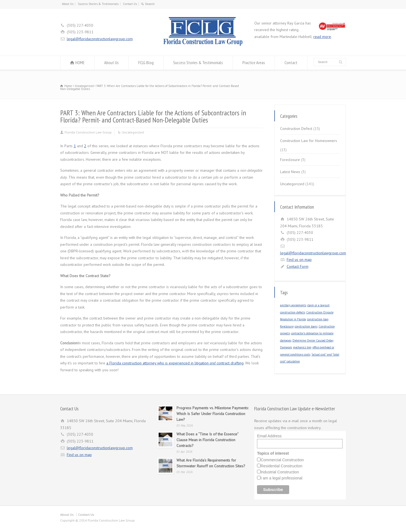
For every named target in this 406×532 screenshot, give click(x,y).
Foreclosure (290, 160)
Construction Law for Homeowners (309, 141)
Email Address (269, 436)
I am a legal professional (281, 478)
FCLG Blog (146, 62)
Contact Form (298, 266)
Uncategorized (133, 132)
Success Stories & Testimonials (98, 4)
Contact (291, 62)
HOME (80, 62)
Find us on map (299, 260)
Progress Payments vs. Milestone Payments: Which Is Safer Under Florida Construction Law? (212, 414)
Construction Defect (296, 129)
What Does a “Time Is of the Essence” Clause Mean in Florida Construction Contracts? (207, 440)
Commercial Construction (282, 460)
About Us (68, 4)
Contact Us (130, 4)
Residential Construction (281, 466)
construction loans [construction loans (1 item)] (306, 326)
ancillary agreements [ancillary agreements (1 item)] (293, 305)
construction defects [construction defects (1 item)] (293, 312)
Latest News (290, 172)
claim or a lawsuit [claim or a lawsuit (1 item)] (318, 305)
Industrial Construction (280, 472)
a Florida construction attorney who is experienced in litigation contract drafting (175, 363)
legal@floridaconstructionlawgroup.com (100, 39)
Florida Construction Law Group (88, 132)
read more (322, 37)
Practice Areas (254, 62)
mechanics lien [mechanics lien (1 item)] (302, 347)
